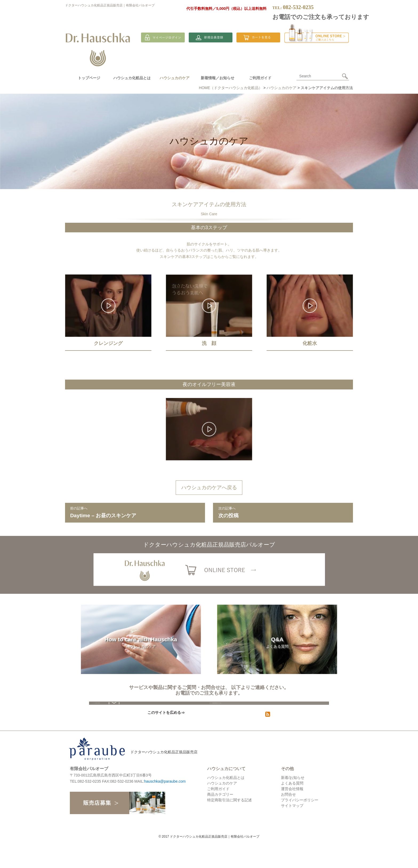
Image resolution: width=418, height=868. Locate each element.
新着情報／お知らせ (218, 78)
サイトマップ (292, 831)
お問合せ (288, 820)
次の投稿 (283, 512)
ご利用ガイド (260, 78)
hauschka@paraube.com (165, 807)
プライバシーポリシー (300, 826)
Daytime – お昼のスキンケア (135, 512)
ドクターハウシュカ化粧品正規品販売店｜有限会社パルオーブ (110, 5)
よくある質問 (292, 809)
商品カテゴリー (220, 820)
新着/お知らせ (293, 803)
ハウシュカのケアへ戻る (209, 487)
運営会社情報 (292, 815)
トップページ (89, 78)
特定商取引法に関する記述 (230, 826)
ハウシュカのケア (222, 809)
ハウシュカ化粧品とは (132, 78)
